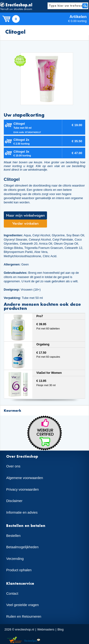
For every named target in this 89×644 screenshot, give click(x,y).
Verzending (15, 559)
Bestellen (13, 536)
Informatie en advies (22, 512)
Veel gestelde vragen (22, 605)
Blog (61, 629)
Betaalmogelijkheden (22, 547)
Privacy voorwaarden (22, 489)
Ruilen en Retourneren (24, 617)
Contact (12, 594)
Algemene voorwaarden (25, 478)
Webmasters (46, 629)
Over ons (13, 466)
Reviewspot (32, 640)
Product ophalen (19, 570)
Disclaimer (14, 501)
